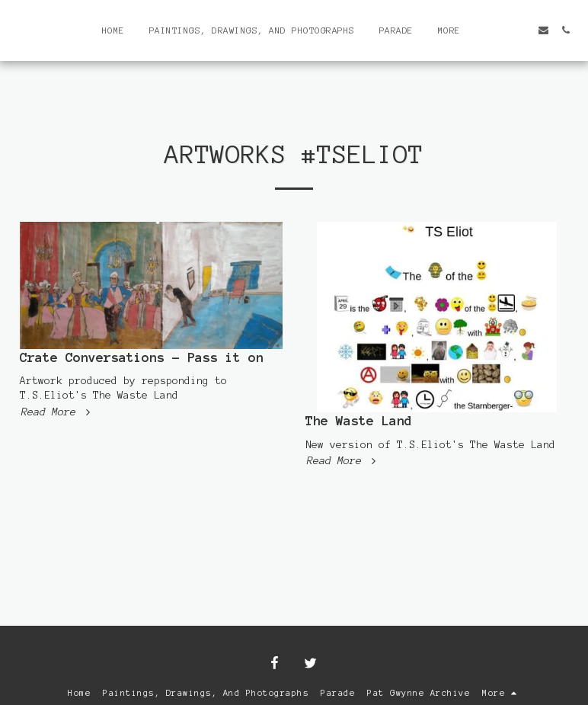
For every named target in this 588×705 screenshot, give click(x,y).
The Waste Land (359, 421)
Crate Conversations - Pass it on (142, 357)
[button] (499, 30)
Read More (58, 412)
